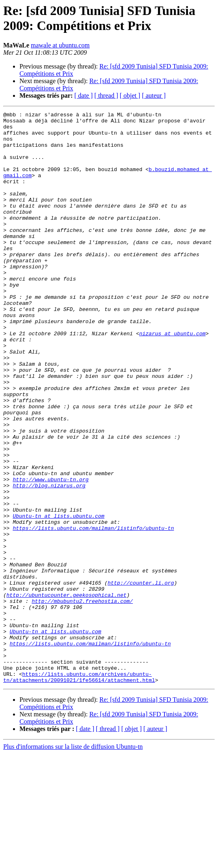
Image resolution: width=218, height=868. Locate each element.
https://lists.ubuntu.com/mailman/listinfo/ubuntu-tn (93, 612)
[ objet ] (130, 95)
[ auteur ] (154, 95)
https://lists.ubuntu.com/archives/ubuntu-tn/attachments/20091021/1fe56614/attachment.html (79, 791)
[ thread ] (106, 95)
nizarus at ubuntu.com (172, 378)
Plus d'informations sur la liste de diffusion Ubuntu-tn (73, 861)
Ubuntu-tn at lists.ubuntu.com (58, 597)
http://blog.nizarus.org (49, 561)
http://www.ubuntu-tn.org (50, 553)
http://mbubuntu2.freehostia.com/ (82, 699)
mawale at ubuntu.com (60, 45)
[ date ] (84, 95)
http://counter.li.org (141, 677)
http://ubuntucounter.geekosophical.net (66, 692)
